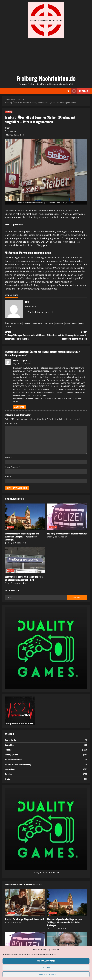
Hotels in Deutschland (13, 759)
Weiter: (67, 335)
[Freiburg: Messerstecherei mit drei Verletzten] (67, 517)
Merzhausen (49, 323)
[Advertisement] (46, 56)
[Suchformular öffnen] (68, 91)
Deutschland (10, 745)
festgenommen (16, 323)
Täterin (82, 323)
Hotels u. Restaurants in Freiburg (18, 764)
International (10, 769)
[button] (5, 91)
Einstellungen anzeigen (46, 974)
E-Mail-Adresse (12, 467)
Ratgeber (8, 774)
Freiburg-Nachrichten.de (46, 78)
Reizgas (75, 323)
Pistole (68, 323)
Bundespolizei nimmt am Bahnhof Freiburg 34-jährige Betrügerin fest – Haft (24, 578)
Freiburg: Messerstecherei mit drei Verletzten (67, 534)
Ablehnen (46, 968)
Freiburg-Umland (11, 755)
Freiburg (9, 112)
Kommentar (11, 423)
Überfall (8, 327)
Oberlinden (59, 323)
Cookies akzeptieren (46, 961)
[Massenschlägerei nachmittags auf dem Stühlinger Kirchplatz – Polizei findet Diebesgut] (25, 517)
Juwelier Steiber (37, 323)
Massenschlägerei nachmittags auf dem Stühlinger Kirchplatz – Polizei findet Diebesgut (22, 537)
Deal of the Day (11, 740)
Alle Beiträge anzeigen (39, 312)
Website (8, 476)
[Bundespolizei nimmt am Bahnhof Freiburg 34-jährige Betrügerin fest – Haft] (25, 560)
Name (8, 458)
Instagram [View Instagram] (79, 91)
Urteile (7, 779)
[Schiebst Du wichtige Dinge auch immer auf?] (25, 903)
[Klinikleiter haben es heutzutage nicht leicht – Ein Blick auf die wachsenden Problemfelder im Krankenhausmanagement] (67, 946)
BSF (8, 128)
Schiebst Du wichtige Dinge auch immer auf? (24, 919)
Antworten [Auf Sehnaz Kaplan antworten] (20, 407)
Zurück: (25, 335)
